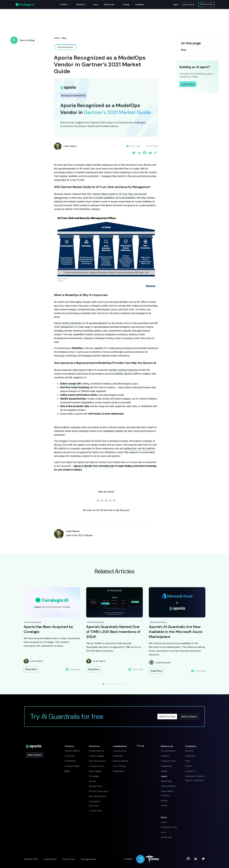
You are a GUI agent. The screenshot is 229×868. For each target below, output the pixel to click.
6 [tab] (119, 684)
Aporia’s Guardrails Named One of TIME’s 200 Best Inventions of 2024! (113, 632)
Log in (176, 4)
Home (57, 38)
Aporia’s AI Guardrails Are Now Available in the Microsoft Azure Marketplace (176, 632)
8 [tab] (126, 684)
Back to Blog (27, 40)
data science (80, 370)
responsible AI (62, 180)
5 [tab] (116, 684)
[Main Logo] (25, 5)
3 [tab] (110, 684)
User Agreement (88, 859)
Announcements (33, 622)
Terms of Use (69, 859)
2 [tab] (106, 684)
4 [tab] (113, 684)
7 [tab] (122, 684)
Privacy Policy (50, 859)
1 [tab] (103, 684)
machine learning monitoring (123, 370)
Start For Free (206, 5)
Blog (64, 38)
